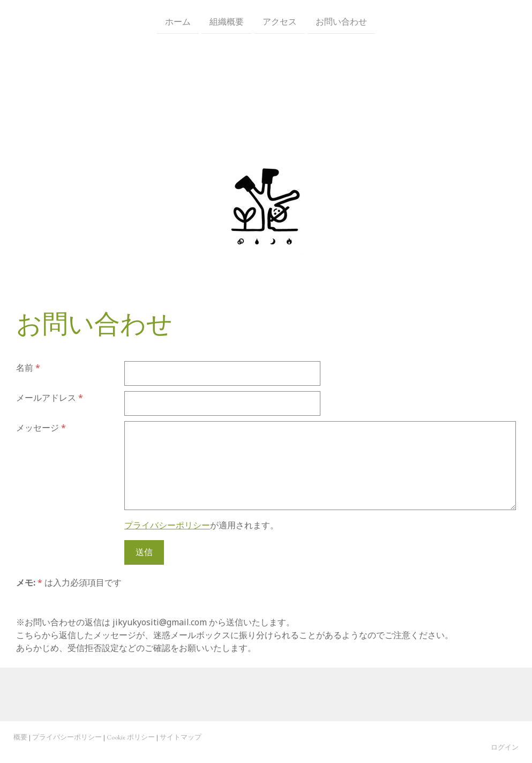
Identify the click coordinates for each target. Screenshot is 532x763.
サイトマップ (181, 737)
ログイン (505, 747)
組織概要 (227, 21)
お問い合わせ (341, 21)
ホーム (178, 21)
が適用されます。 (201, 525)
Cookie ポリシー (131, 737)
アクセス (280, 21)
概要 (20, 737)
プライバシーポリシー (167, 525)
